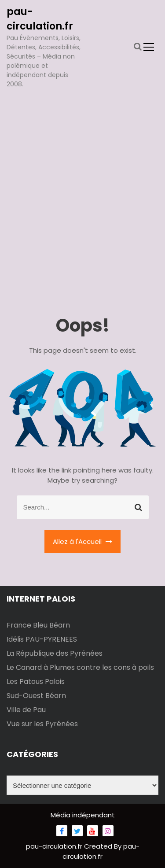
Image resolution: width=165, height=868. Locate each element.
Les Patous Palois (36, 681)
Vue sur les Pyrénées (42, 724)
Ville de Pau (26, 710)
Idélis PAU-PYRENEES (42, 639)
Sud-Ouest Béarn (36, 696)
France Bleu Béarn (38, 625)
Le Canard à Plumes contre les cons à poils (80, 667)
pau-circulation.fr (55, 846)
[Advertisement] (82, 180)
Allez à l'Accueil (82, 541)
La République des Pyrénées (55, 653)
